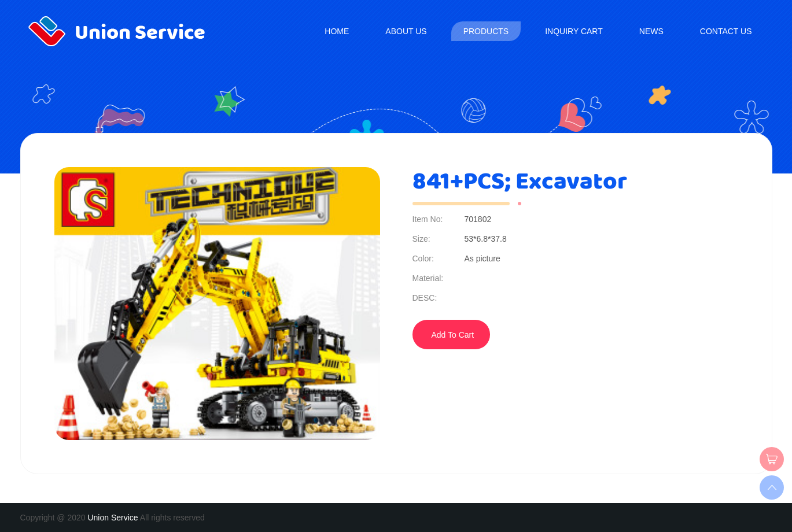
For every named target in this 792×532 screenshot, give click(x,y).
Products (486, 31)
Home (337, 31)
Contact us (726, 31)
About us (406, 31)
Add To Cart (453, 335)
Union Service (113, 518)
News (651, 31)
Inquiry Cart (574, 31)
